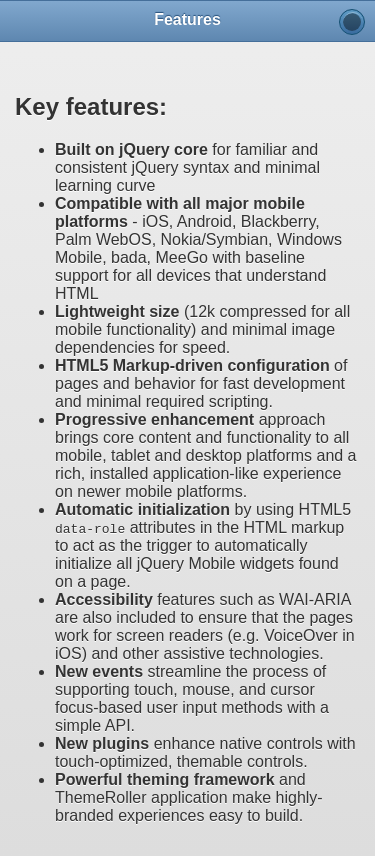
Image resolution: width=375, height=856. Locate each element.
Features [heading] (187, 19)
